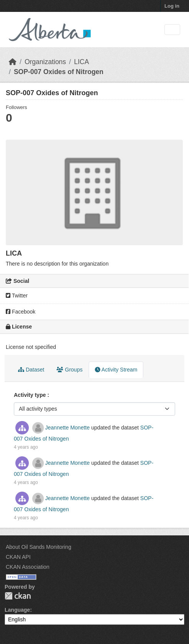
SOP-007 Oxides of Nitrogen (59, 72)
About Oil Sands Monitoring (38, 547)
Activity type (31, 395)
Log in (172, 6)
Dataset (31, 370)
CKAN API (18, 557)
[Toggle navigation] (172, 30)
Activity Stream (116, 370)
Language (17, 610)
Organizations (45, 62)
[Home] (13, 62)
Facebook (21, 312)
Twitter (17, 296)
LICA (82, 62)
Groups (70, 370)
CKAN (18, 596)
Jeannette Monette (68, 428)
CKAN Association (28, 567)
